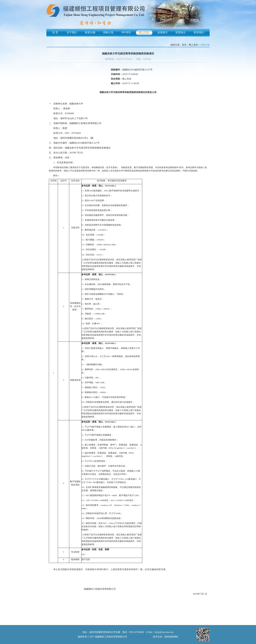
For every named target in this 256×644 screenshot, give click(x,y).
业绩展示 (162, 32)
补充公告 (205, 45)
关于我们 (72, 32)
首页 (184, 45)
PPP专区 (126, 32)
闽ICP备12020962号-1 (140, 637)
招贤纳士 (181, 32)
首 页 (55, 32)
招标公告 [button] (108, 32)
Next (204, 17)
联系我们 (199, 32)
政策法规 (90, 32)
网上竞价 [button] (144, 32)
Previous (52, 17)
